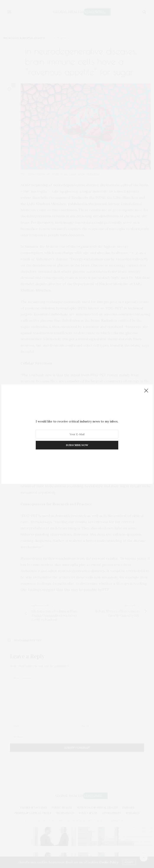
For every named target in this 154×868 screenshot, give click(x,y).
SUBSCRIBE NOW (77, 445)
